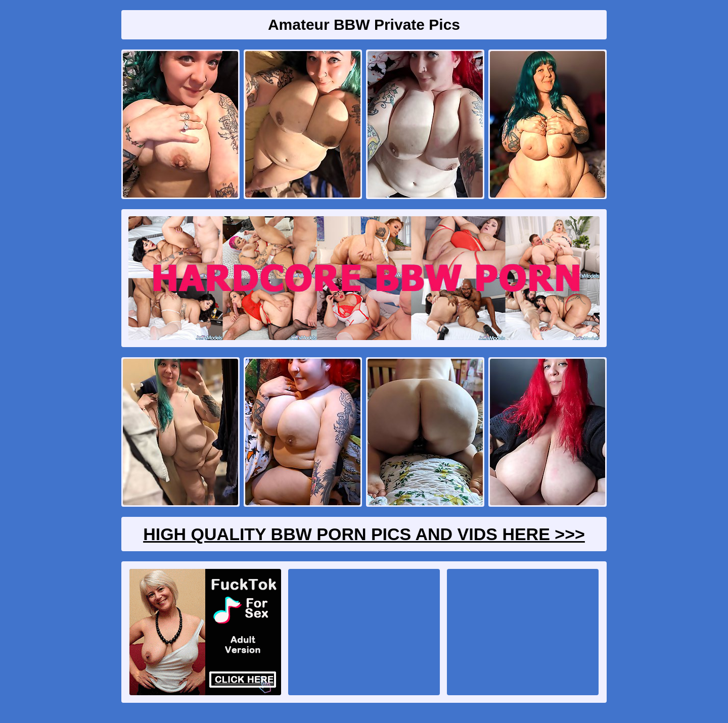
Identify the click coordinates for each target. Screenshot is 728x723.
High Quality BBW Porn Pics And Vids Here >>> (364, 534)
